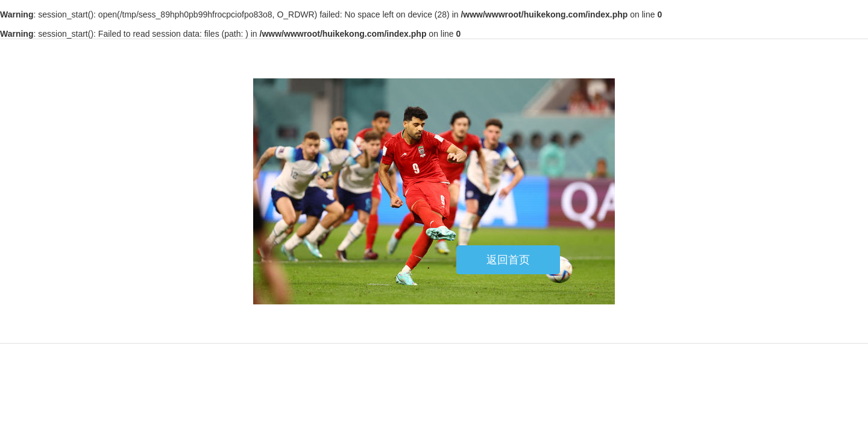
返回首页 (508, 260)
